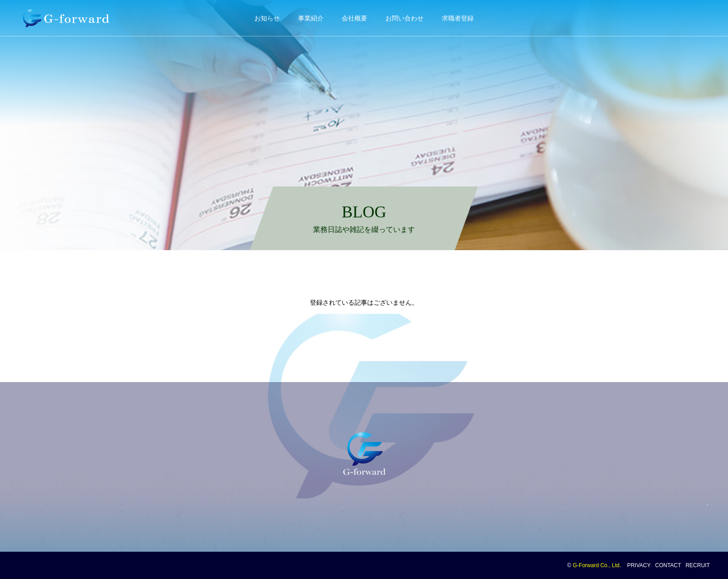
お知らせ (267, 18)
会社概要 (354, 18)
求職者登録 (458, 18)
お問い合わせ (404, 18)
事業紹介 (311, 18)
